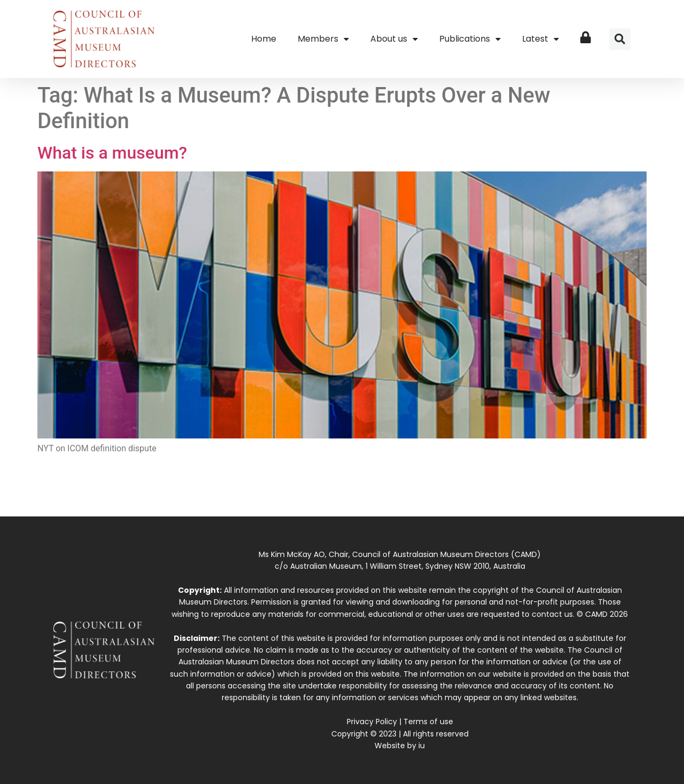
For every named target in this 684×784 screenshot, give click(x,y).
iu (422, 746)
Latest (541, 39)
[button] (620, 39)
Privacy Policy (372, 722)
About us (394, 39)
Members (323, 39)
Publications (470, 39)
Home (264, 39)
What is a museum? (112, 153)
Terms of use (428, 722)
